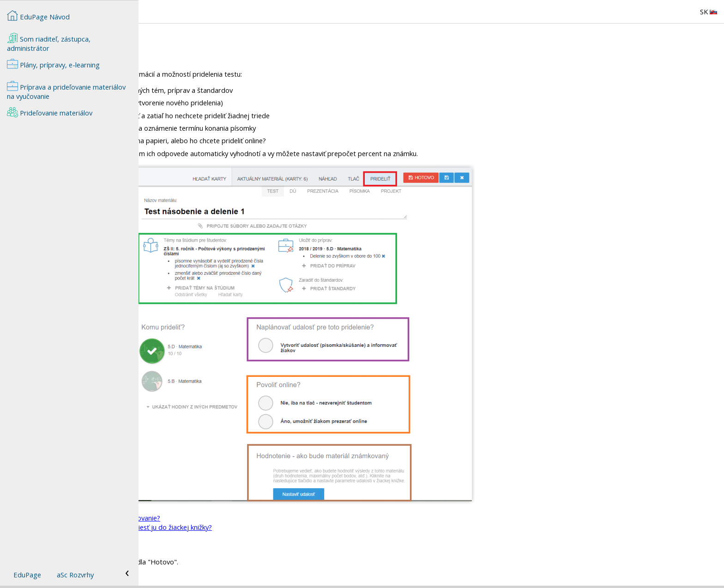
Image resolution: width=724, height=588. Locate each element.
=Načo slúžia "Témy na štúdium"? (203, 536)
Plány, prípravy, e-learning (53, 64)
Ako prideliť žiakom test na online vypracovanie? (225, 518)
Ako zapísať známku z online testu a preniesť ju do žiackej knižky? (251, 527)
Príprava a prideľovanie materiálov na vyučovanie (66, 91)
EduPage (27, 575)
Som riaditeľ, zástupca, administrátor (49, 42)
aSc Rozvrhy (75, 575)
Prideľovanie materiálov (50, 112)
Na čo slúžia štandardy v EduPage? (206, 546)
